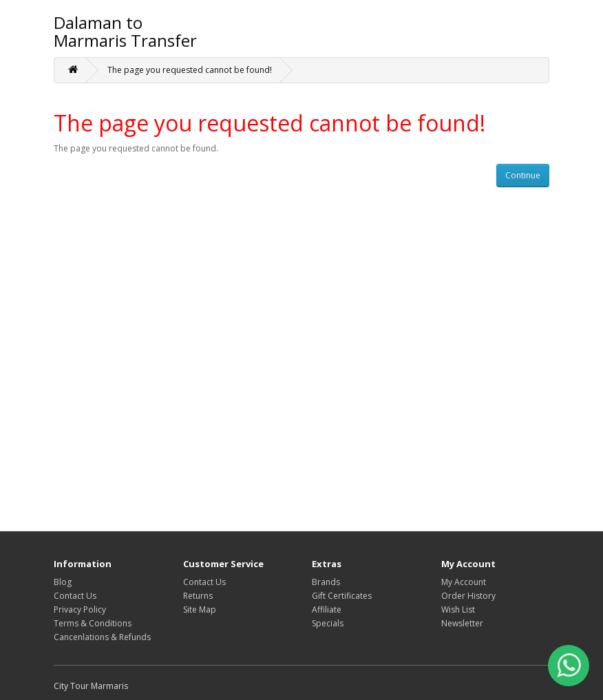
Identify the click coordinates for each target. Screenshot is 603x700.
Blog (63, 582)
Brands (326, 582)
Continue (523, 175)
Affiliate (327, 609)
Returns (198, 596)
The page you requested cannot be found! (190, 70)
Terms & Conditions (93, 623)
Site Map (200, 609)
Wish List (458, 609)
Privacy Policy (80, 609)
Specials (328, 623)
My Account (464, 582)
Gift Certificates (342, 596)
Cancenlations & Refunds (102, 637)
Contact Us (75, 596)
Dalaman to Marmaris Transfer (125, 31)
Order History (468, 596)
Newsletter (462, 623)
